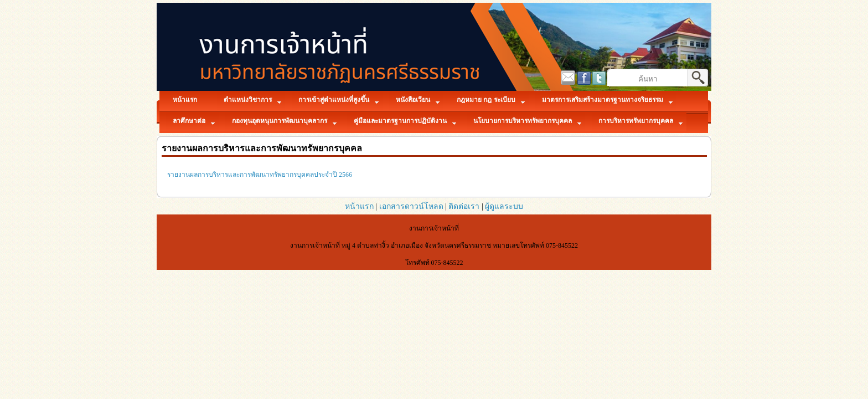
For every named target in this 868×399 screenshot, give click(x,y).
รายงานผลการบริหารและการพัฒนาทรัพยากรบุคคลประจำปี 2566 (260, 175)
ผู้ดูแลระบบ (504, 206)
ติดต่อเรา (464, 206)
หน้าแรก (359, 206)
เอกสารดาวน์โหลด (411, 206)
